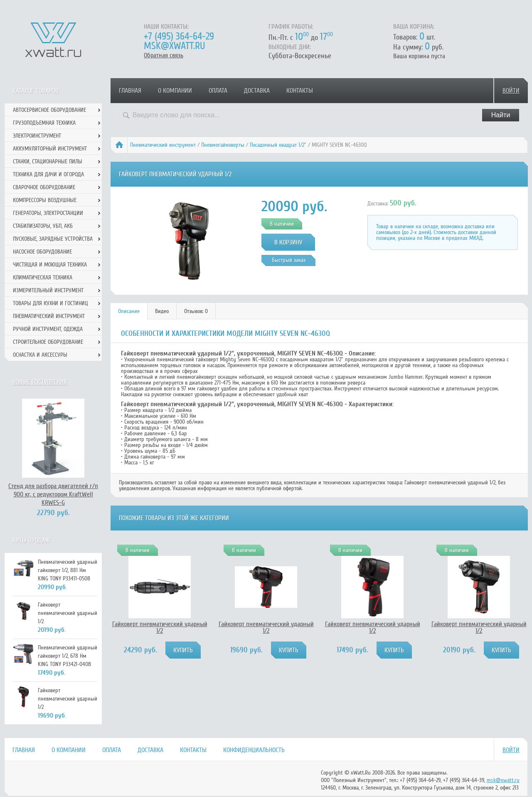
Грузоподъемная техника (44, 123)
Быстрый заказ (289, 260)
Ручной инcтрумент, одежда (48, 329)
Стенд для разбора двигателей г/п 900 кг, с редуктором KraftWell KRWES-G (53, 494)
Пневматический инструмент (163, 145)
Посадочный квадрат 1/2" (278, 145)
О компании (175, 91)
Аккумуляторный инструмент (50, 149)
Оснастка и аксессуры (40, 355)
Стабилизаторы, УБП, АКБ (43, 226)
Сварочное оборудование (44, 187)
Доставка (257, 91)
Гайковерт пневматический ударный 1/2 (160, 627)
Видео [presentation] (162, 311)
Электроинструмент (37, 136)
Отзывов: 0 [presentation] (196, 311)
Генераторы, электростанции (48, 213)
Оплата (218, 91)
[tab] (129, 311)
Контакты (300, 91)
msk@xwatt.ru (174, 46)
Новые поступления (40, 382)
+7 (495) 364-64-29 (179, 36)
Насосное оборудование (42, 252)
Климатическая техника (43, 278)
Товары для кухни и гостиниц (50, 303)
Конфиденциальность (254, 750)
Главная (130, 91)
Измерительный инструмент (48, 290)
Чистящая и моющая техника (50, 265)
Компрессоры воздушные (45, 200)
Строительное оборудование (48, 342)
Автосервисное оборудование (49, 110)
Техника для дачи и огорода (48, 174)
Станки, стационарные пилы (48, 162)
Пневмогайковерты (223, 145)
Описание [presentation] (129, 311)
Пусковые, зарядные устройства (53, 239)
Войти (511, 91)
